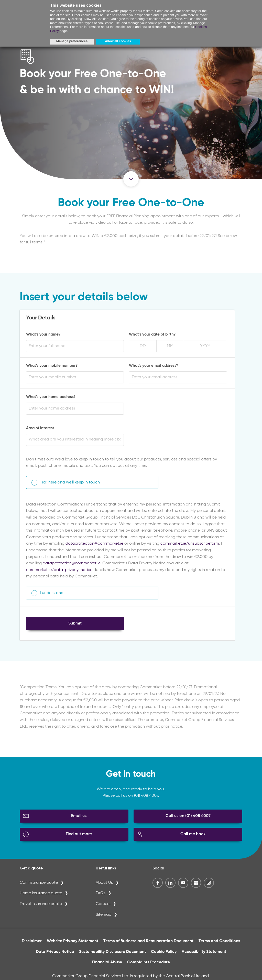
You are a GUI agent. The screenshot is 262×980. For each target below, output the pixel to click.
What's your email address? (154, 367)
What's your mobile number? (52, 367)
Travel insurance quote (41, 905)
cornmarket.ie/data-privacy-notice (59, 571)
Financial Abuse (107, 964)
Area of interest (40, 429)
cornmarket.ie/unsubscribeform (190, 545)
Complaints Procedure (149, 964)
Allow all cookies (118, 41)
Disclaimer (32, 942)
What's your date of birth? (152, 336)
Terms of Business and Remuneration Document (148, 942)
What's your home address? (51, 398)
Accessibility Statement (204, 953)
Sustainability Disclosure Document (112, 953)
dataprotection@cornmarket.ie (94, 545)
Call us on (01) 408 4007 (188, 817)
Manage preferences (72, 41)
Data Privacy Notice (55, 953)
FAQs (101, 895)
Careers (103, 905)
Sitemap (103, 916)
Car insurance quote (39, 884)
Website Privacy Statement (73, 942)
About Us (104, 884)
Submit (75, 625)
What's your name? (43, 336)
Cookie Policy (164, 953)
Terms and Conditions (219, 942)
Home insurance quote (41, 895)
